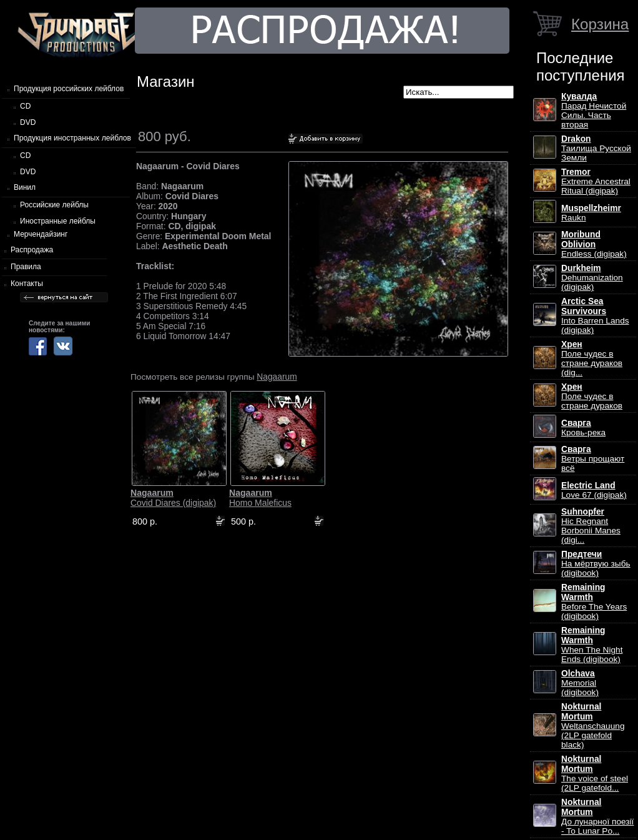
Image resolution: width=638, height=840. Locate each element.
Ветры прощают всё (593, 459)
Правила (26, 267)
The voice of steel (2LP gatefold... (595, 773)
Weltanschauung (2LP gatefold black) (593, 726)
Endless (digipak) (594, 244)
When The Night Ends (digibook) (592, 645)
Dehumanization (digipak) (592, 278)
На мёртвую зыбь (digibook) (596, 564)
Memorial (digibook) (580, 683)
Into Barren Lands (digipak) (595, 316)
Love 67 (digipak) (594, 490)
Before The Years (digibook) (594, 602)
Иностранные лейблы (58, 221)
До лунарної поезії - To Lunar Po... (597, 817)
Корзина (600, 24)
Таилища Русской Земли (596, 148)
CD (25, 106)
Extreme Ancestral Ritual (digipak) (596, 181)
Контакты (27, 284)
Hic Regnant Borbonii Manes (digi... (591, 526)
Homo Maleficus (260, 498)
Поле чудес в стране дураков (592, 396)
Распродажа (32, 250)
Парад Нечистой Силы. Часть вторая (594, 111)
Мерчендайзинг (41, 234)
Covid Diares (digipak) (173, 498)
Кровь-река (583, 428)
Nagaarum (277, 377)
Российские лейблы (54, 205)
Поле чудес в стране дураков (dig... (592, 358)
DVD (28, 122)
